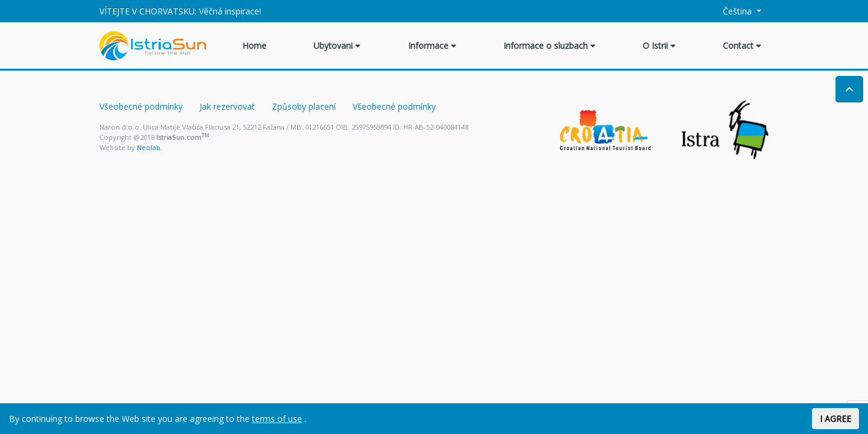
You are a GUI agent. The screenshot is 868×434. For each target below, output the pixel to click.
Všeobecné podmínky (141, 106)
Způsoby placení (304, 106)
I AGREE (835, 419)
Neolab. (149, 147)
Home (254, 46)
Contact (742, 46)
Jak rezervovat (227, 106)
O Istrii (659, 46)
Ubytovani (337, 46)
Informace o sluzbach (549, 46)
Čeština (731, 11)
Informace (432, 46)
